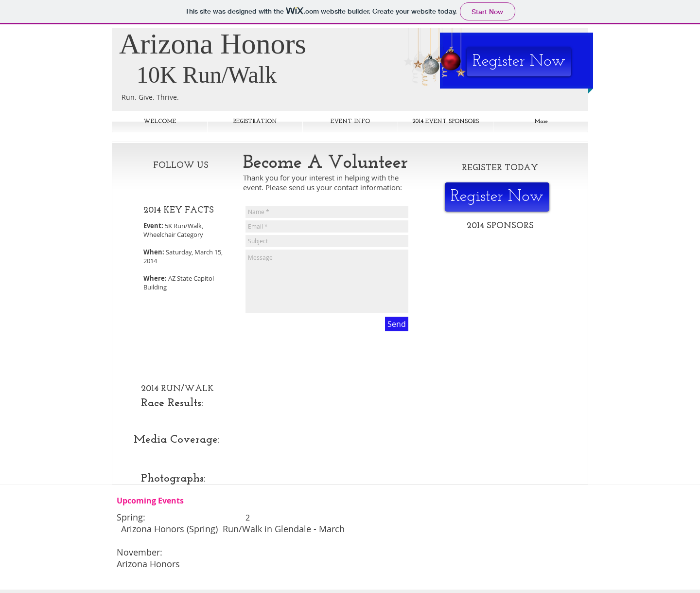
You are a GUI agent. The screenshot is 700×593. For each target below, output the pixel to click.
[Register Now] (519, 62)
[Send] (397, 324)
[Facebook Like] (185, 182)
